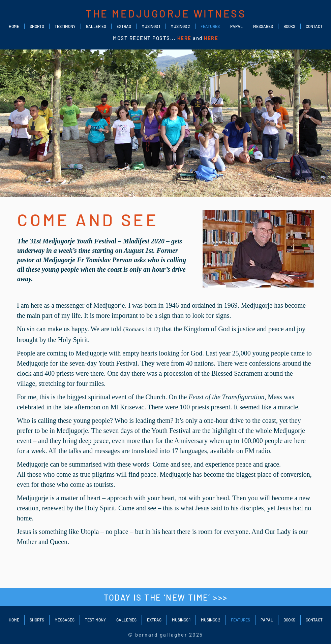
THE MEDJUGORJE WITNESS (166, 13)
